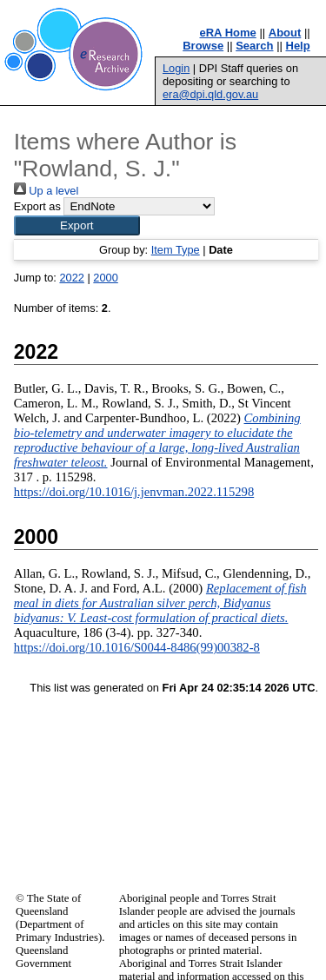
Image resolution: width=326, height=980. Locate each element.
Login (176, 68)
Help (298, 46)
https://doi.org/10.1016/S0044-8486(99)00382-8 (137, 647)
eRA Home (228, 33)
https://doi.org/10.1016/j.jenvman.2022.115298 (134, 492)
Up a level (46, 191)
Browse (203, 46)
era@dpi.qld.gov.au (210, 94)
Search (254, 46)
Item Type (176, 250)
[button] (77, 225)
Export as (37, 206)
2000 (105, 278)
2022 (71, 278)
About (285, 33)
